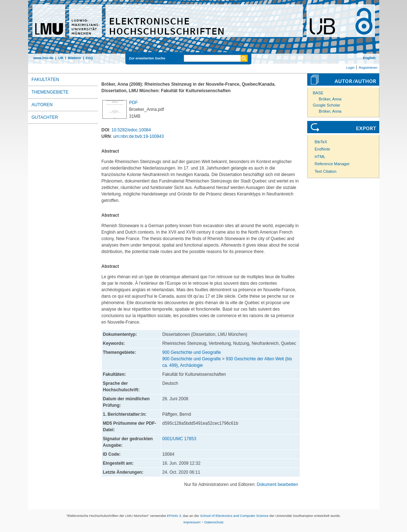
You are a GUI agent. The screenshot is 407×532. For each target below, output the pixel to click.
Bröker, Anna (330, 99)
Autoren (42, 105)
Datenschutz (214, 522)
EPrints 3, (174, 516)
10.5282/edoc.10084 (131, 130)
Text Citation (326, 171)
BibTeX (321, 142)
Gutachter (45, 117)
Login (350, 67)
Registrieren (368, 67)
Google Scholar (327, 105)
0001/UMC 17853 (179, 439)
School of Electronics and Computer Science (234, 516)
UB (61, 58)
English (369, 58)
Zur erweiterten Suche (147, 58)
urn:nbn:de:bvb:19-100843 (138, 136)
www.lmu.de (44, 58)
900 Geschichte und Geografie (192, 352)
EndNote (323, 149)
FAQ (89, 58)
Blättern (75, 58)
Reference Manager (332, 164)
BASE (318, 93)
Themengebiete (50, 92)
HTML (320, 157)
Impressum (192, 522)
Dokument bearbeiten (278, 484)
